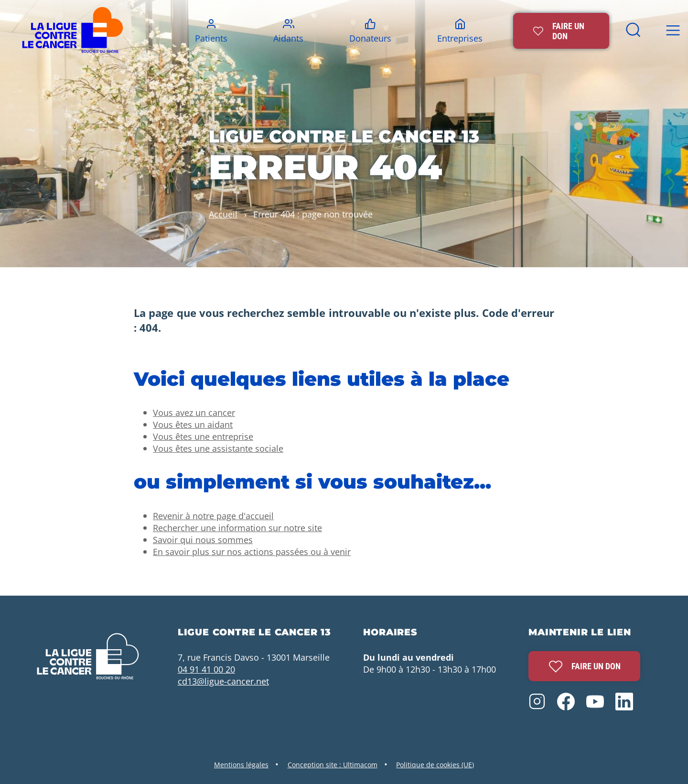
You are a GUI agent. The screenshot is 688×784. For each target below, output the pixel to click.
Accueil (223, 214)
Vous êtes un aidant (193, 424)
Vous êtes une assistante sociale (218, 448)
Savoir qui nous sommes (203, 539)
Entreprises (460, 38)
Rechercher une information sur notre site (237, 528)
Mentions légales (241, 765)
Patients (211, 38)
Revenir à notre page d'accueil (213, 516)
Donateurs (370, 38)
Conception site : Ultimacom (333, 765)
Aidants (288, 38)
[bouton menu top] (673, 31)
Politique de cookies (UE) (435, 765)
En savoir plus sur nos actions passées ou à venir (252, 551)
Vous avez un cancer (194, 412)
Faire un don (585, 666)
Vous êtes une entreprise (203, 436)
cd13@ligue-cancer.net (223, 681)
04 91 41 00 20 (206, 669)
